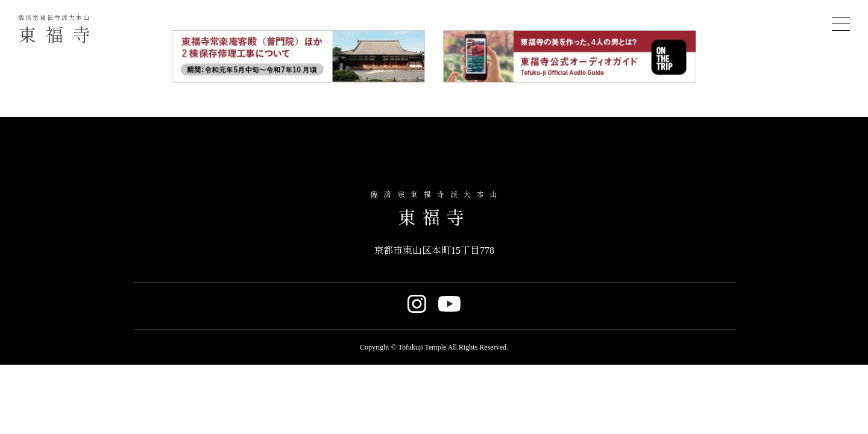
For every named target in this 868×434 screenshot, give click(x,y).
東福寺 (59, 30)
